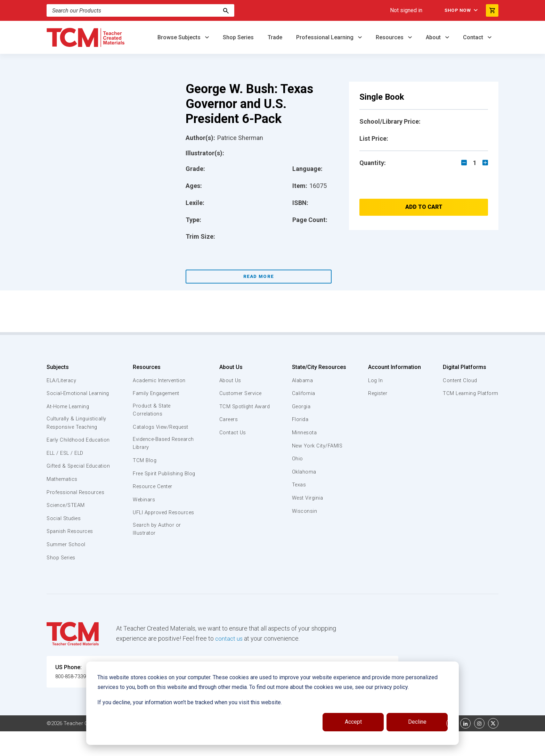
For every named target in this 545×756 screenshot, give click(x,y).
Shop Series (238, 37)
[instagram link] (479, 748)
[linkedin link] (465, 748)
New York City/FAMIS (318, 446)
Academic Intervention (160, 380)
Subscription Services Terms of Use (249, 748)
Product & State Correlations (152, 410)
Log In (375, 380)
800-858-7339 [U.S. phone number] (73, 701)
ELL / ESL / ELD (66, 470)
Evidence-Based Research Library (153, 444)
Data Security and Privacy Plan (376, 748)
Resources (390, 37)
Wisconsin (304, 511)
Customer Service (240, 393)
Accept (353, 722)
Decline (417, 722)
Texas (299, 485)
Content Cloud (459, 380)
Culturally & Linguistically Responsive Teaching (77, 431)
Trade (275, 37)
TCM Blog (144, 462)
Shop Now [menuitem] (454, 10)
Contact (474, 37)
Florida (300, 419)
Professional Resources (77, 517)
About (434, 37)
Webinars (144, 509)
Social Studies (65, 543)
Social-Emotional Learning (67, 397)
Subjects (58, 367)
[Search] (226, 10)
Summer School (67, 569)
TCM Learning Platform (470, 393)
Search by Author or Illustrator (157, 547)
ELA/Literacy (62, 380)
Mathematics (63, 504)
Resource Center (154, 496)
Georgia (302, 406)
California (303, 393)
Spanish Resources (71, 556)
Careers (228, 419)
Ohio (297, 459)
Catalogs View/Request (162, 427)
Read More (259, 276)
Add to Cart (424, 207)
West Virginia (308, 498)
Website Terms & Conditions (165, 748)
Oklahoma (304, 472)
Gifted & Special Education (67, 486)
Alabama (302, 380)
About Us (229, 367)
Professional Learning (326, 37)
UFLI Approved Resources (151, 526)
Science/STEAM (67, 530)
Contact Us (232, 433)
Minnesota (305, 433)
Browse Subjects (180, 37)
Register (378, 393)
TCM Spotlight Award (244, 406)
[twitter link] (493, 748)
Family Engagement (157, 393)
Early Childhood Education (66, 452)
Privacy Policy (316, 748)
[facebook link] (452, 748)
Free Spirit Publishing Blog (159, 478)
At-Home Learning (69, 414)
